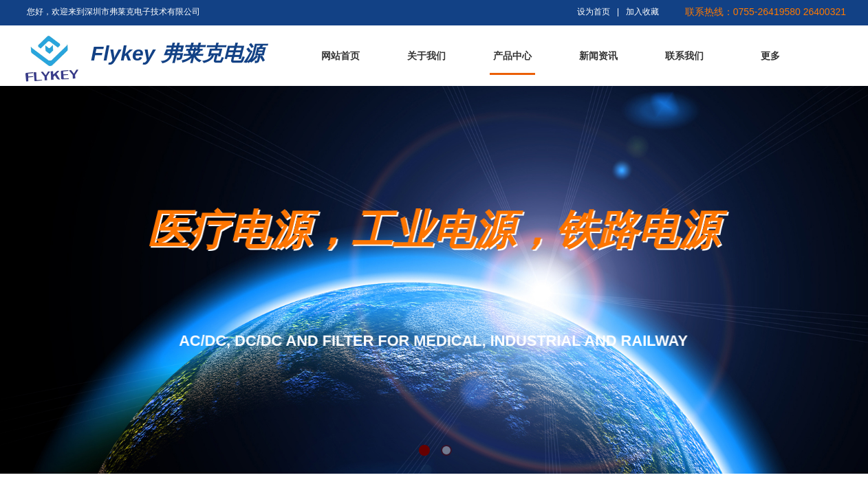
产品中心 (512, 56)
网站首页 (340, 56)
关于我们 (426, 56)
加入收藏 (642, 12)
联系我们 (684, 56)
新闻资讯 (598, 56)
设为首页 (594, 12)
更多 (770, 56)
